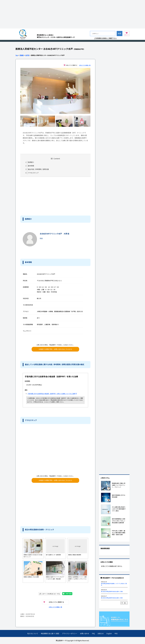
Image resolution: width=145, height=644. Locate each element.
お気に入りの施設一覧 (85, 65)
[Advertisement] (72, 14)
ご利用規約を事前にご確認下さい (105, 38)
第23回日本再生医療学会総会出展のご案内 (112, 598)
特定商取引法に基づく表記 (50, 633)
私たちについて (33, 633)
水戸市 (27, 55)
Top (17, 55)
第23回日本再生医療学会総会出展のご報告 (112, 591)
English (109, 633)
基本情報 (31, 166)
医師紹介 (31, 162)
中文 (116, 633)
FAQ (93, 633)
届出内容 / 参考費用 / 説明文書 (38, 169)
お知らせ (101, 633)
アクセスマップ (33, 173)
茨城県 (22, 55)
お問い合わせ (85, 633)
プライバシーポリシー (70, 633)
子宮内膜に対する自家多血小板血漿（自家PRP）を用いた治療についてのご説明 (52, 394)
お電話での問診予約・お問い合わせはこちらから (55, 349)
